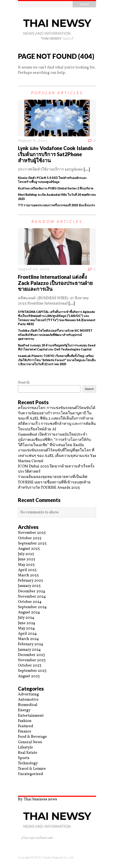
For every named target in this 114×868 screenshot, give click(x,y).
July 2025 (26, 554)
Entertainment (31, 716)
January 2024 (29, 650)
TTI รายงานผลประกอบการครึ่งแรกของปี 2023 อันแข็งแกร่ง (56, 205)
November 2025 (32, 533)
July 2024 (26, 618)
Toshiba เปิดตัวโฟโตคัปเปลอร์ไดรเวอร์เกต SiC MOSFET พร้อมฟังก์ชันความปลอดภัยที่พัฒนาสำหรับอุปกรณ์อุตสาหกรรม (55, 335)
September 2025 (32, 544)
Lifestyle (25, 748)
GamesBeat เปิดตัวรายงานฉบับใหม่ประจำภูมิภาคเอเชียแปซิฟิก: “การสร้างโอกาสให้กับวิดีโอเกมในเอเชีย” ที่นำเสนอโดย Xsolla (54, 440)
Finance (25, 732)
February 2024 (31, 644)
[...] (87, 170)
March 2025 (28, 575)
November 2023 (32, 660)
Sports (24, 758)
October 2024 (30, 602)
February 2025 (30, 581)
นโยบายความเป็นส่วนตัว (37, 838)
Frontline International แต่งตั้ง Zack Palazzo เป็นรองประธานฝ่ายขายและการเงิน (55, 283)
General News (30, 742)
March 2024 (28, 639)
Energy (24, 710)
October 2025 (30, 538)
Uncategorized (31, 774)
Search (24, 383)
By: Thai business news (37, 799)
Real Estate (28, 753)
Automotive (28, 700)
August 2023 (29, 676)
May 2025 (26, 565)
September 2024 (32, 607)
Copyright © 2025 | (31, 857)
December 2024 (32, 591)
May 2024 (26, 629)
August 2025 (29, 549)
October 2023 (30, 666)
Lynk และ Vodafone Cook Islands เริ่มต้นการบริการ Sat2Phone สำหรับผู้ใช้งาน (55, 154)
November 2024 (32, 597)
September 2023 (32, 671)
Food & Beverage (32, 737)
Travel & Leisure (32, 769)
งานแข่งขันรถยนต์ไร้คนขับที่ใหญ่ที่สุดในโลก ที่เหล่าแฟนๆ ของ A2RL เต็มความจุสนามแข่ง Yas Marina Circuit (57, 456)
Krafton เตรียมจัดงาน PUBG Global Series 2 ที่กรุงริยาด (56, 188)
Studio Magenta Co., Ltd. (59, 857)
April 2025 (27, 570)
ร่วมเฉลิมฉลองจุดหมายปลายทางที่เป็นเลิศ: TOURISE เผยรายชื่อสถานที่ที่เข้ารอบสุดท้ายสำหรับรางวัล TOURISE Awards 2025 (54, 482)
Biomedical (28, 705)
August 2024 (29, 612)
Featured (26, 726)
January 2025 (29, 586)
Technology (28, 763)
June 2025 (26, 559)
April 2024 (27, 634)
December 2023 (31, 655)
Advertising (28, 694)
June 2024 (27, 623)
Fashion (25, 721)
